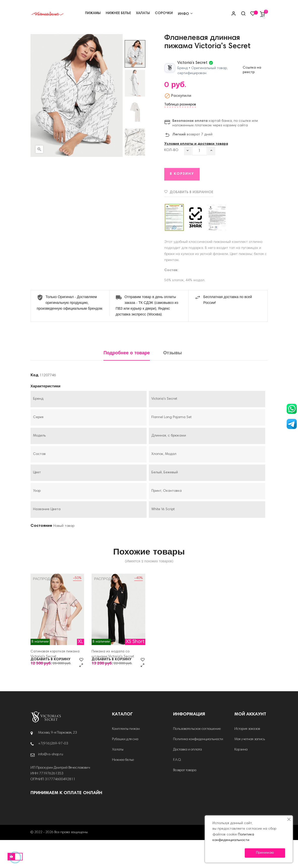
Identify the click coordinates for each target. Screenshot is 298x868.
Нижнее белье (123, 788)
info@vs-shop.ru (51, 783)
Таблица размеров (180, 133)
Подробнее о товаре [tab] (127, 381)
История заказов (247, 757)
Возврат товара (185, 798)
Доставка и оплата (187, 778)
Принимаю (265, 853)
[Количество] (200, 179)
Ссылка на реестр (252, 98)
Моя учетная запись (250, 767)
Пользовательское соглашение (197, 757)
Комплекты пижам (126, 757)
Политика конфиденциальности (198, 767)
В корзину (182, 202)
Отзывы (173, 381)
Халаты (118, 778)
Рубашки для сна (125, 767)
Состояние (41, 554)
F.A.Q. (177, 788)
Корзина (241, 778)
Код (35, 403)
